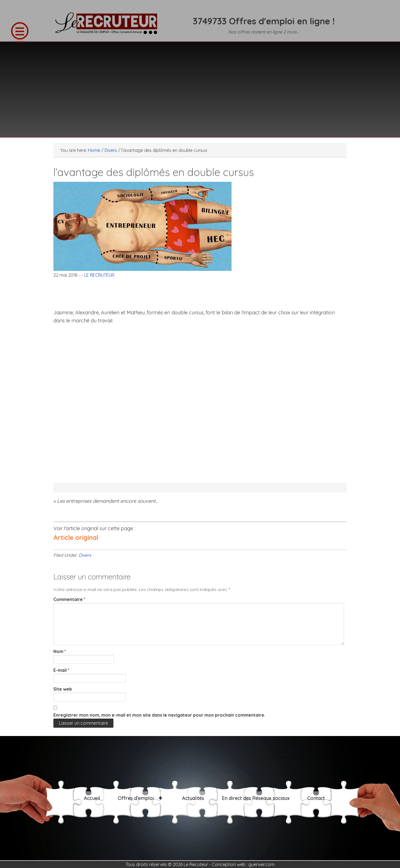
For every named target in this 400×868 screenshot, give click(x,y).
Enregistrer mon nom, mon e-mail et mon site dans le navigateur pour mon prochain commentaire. (159, 715)
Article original (76, 537)
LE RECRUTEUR (109, 26)
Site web (63, 689)
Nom (60, 651)
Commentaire (69, 599)
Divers (85, 555)
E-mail (61, 670)
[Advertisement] (200, 86)
